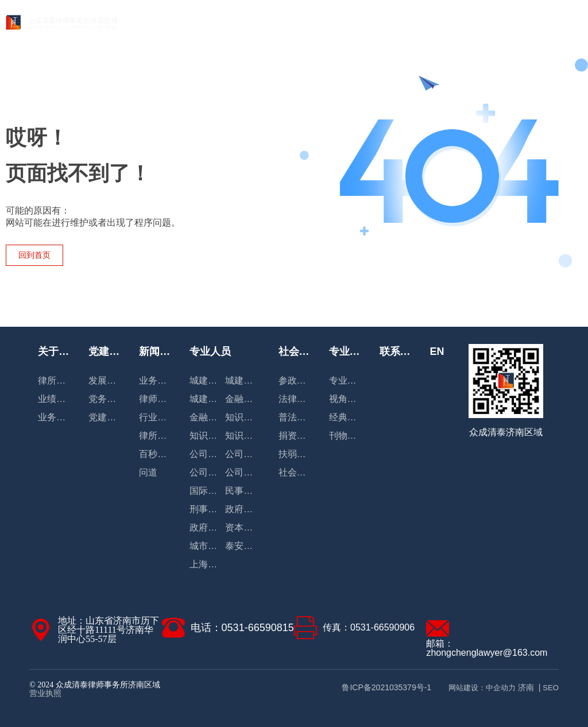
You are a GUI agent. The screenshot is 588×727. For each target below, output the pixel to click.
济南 (526, 687)
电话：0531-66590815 (242, 628)
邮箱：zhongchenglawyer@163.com (487, 648)
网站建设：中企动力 (482, 688)
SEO (550, 688)
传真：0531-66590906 (369, 627)
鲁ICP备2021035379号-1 (386, 687)
